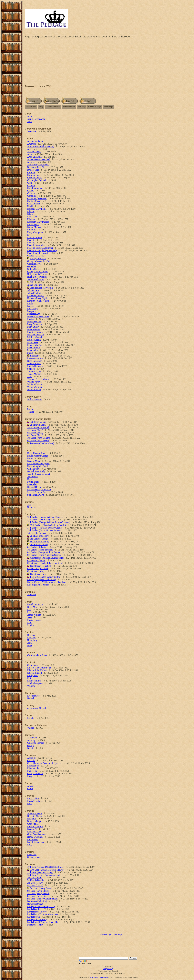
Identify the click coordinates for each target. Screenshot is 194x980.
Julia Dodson (33, 290)
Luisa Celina (33, 798)
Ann (29, 149)
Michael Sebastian (36, 335)
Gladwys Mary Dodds (37, 272)
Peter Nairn (33, 350)
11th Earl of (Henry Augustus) (41, 520)
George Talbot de (35, 773)
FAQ (41, 107)
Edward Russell (35, 673)
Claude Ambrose (35, 188)
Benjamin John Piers (37, 167)
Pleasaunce (35, 356)
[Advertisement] (108, 62)
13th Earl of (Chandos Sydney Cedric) (48, 525)
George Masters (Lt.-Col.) (39, 261)
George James (34, 857)
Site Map (82, 107)
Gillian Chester (34, 269)
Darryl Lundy (108, 969)
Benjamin (32, 819)
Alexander (32, 738)
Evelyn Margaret (35, 232)
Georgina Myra (34, 264)
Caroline (31, 172)
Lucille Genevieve (36, 842)
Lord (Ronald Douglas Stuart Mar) (43, 922)
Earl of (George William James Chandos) (46, 582)
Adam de (31, 758)
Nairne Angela (34, 340)
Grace (30, 789)
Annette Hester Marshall (39, 159)
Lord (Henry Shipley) (37, 912)
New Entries (31, 107)
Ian (29, 612)
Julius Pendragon (35, 293)
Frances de (32, 771)
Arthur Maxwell (35, 399)
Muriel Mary (33, 482)
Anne (30, 116)
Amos (30, 786)
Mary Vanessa (34, 329)
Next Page (108, 107)
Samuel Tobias (34, 364)
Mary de (31, 776)
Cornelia (31, 193)
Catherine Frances (36, 743)
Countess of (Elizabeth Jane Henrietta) (45, 563)
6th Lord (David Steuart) (39, 891)
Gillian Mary (33, 469)
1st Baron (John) (38, 422)
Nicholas (31, 507)
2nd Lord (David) (35, 880)
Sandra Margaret (35, 683)
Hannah (31, 698)
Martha (31, 319)
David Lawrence (35, 604)
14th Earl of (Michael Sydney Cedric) (45, 528)
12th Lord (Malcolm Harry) (40, 872)
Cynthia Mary (34, 201)
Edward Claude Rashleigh (39, 668)
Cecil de (31, 760)
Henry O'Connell (35, 837)
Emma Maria (33, 224)
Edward (31, 211)
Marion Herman (35, 620)
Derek (30, 458)
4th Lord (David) (35, 885)
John (29, 122)
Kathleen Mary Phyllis (38, 298)
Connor (31, 191)
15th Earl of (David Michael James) (44, 530)
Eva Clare (32, 854)
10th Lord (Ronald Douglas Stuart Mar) (46, 867)
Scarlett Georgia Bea (37, 492)
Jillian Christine (35, 285)
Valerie (30, 728)
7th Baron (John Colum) (39, 438)
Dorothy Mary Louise (37, 209)
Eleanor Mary (34, 461)
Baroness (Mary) (35, 904)
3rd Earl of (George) (40, 539)
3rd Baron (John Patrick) (39, 427)
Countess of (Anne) (36, 560)
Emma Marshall (35, 227)
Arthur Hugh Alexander (38, 165)
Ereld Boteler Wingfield (38, 464)
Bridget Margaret (35, 821)
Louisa (30, 306)
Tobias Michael (34, 374)
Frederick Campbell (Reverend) (42, 250)
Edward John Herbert (37, 670)
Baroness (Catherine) (37, 901)
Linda (30, 303)
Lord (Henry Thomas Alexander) (43, 914)
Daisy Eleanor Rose (36, 453)
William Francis (35, 384)
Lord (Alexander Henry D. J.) (41, 906)
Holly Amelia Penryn (37, 274)
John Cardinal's (95, 978)
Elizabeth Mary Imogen (38, 222)
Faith (30, 678)
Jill (32, 282)
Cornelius (32, 196)
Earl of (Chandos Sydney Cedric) (46, 577)
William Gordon (35, 387)
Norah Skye (33, 342)
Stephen (31, 369)
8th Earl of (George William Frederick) (45, 552)
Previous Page (95, 107)
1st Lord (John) (34, 878)
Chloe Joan (32, 665)
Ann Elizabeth (34, 152)
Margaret (31, 311)
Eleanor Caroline (35, 826)
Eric (29, 610)
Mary (30, 645)
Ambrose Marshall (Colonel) (41, 146)
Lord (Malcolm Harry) (38, 919)
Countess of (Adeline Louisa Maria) (47, 558)
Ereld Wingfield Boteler (38, 466)
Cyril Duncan (34, 204)
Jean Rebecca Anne (36, 119)
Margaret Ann (34, 314)
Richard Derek (34, 487)
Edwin (30, 214)
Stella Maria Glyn (36, 495)
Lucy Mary (32, 309)
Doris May (32, 607)
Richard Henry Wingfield (39, 490)
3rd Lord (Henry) (35, 883)
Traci (30, 377)
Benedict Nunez (35, 816)
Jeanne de (32, 131)
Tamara (31, 412)
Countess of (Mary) (36, 571)
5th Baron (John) (35, 433)
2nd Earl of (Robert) (40, 536)
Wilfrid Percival (35, 382)
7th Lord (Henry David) (38, 893)
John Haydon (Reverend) (42, 288)
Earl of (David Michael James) (42, 579)
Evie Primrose (34, 696)
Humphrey (32, 640)
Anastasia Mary (35, 813)
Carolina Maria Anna (37, 655)
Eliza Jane (32, 217)
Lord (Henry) (33, 917)
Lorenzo (31, 409)
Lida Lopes (32, 839)
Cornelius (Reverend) (37, 198)
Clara (30, 183)
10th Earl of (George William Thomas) (45, 517)
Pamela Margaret (35, 345)
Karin (30, 479)
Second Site (104, 978)
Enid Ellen (32, 230)
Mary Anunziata (35, 324)
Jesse (30, 617)
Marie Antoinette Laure (38, 316)
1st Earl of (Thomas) (37, 533)
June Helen (32, 477)
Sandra (30, 625)
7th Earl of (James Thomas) (40, 550)
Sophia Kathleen (35, 366)
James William (34, 615)
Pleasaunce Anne (35, 358)
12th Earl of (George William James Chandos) (49, 522)
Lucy (30, 845)
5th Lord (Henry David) (41, 888)
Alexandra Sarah (35, 141)
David (30, 206)
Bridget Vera (33, 170)
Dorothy (31, 635)
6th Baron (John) (35, 435)
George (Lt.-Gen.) (36, 256)
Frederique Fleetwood (37, 253)
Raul (29, 804)
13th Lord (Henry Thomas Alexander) (45, 875)
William (31, 686)
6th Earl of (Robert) (36, 547)
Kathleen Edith (34, 681)
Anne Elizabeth (34, 157)
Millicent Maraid (35, 337)
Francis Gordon (34, 237)
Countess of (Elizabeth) (41, 566)
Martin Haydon (34, 322)
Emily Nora (33, 675)
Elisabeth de (33, 766)
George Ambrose (38, 259)
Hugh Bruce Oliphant (37, 277)
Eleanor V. (32, 829)
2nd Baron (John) (38, 425)
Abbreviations (69, 107)
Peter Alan (32, 484)
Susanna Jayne (34, 371)
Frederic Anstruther (36, 245)
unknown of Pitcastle (37, 708)
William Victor (34, 390)
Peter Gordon (33, 348)
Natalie (31, 748)
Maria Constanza (35, 801)
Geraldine (32, 266)
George (31, 745)
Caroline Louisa (35, 175)
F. (28, 235)
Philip (30, 353)
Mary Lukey (33, 327)
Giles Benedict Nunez (37, 834)
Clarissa (31, 185)
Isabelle (31, 718)
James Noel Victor (36, 279)
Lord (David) (33, 909)
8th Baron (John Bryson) (39, 440)
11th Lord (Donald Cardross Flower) (47, 870)
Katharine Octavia (36, 296)
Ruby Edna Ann (35, 361)
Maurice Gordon (35, 332)
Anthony (31, 162)
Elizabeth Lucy (34, 832)
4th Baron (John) (35, 430)
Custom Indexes (53, 107)
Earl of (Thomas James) (38, 585)
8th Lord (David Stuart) (38, 896)
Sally (30, 623)
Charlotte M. (33, 824)
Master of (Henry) (36, 925)
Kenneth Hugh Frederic (38, 301)
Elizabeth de (33, 768)
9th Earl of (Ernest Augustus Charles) (45, 555)
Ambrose (32, 144)
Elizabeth (32, 219)
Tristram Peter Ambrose (38, 379)
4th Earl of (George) (40, 542)
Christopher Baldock (37, 180)
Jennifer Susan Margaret (39, 474)
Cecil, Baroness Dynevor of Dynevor (44, 763)
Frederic (31, 240)
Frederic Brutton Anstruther (40, 248)
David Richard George (38, 456)
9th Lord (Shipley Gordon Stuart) (43, 899)
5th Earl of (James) (39, 545)
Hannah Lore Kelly (36, 471)
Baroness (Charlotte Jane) (42, 443)
